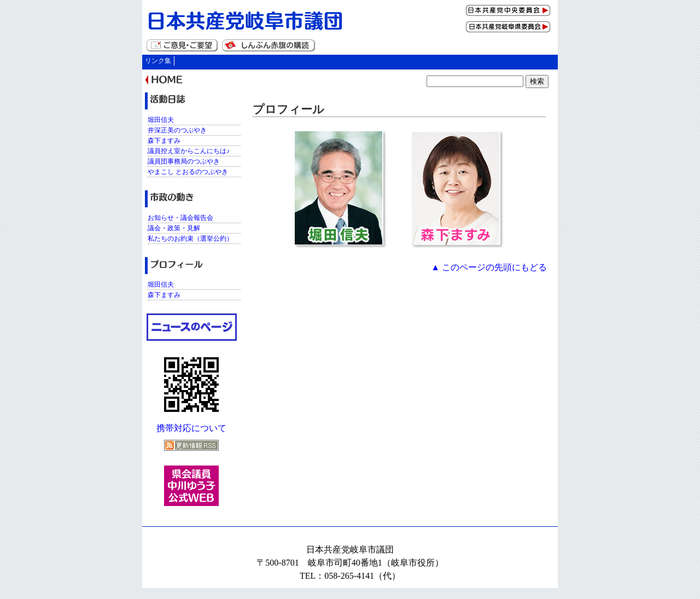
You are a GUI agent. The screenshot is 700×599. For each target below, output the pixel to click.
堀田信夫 (161, 120)
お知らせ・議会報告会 (180, 218)
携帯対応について (191, 428)
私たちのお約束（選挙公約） (190, 239)
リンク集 (158, 61)
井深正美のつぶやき (177, 130)
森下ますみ (164, 141)
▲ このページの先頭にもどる (489, 267)
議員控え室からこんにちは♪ (189, 151)
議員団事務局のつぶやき (184, 161)
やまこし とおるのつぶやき (188, 172)
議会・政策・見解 (174, 228)
